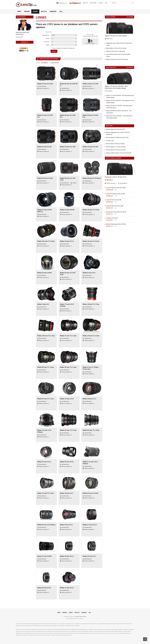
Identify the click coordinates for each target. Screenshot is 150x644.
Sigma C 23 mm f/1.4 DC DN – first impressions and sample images (116, 87)
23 (116, 196)
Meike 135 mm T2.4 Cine (46, 241)
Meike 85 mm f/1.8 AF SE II (69, 85)
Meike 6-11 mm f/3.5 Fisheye (90, 463)
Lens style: (47, 42)
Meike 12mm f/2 (43, 304)
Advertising (93, 3)
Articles (44, 11)
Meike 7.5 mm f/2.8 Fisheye (67, 305)
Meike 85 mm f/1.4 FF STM (68, 179)
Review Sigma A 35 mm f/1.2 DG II (116, 129)
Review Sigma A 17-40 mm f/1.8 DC (116, 147)
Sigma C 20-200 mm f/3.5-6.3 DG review (117, 59)
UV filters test (110, 141)
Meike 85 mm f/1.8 (67, 462)
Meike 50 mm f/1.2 (89, 399)
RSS (106, 3)
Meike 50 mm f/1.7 (67, 493)
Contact (101, 3)
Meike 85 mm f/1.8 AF (90, 493)
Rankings (53, 11)
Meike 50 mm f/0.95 (44, 273)
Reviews (27, 11)
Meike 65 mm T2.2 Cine (68, 430)
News (19, 11)
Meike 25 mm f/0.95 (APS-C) (44, 211)
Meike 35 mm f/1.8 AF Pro (45, 116)
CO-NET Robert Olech (81, 617)
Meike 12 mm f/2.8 (67, 588)
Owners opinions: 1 (66, 152)
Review (74, 183)
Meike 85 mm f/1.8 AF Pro (68, 116)
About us (85, 3)
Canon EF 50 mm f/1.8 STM (114, 200)
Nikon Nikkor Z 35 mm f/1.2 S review (116, 48)
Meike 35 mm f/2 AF (44, 147)
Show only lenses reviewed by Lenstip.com (64, 48)
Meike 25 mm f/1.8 (67, 399)
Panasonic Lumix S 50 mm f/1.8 (115, 177)
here (31, 635)
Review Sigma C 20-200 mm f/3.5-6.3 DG (117, 138)
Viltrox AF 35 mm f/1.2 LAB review (116, 51)
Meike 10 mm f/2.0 (67, 241)
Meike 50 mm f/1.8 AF (45, 178)
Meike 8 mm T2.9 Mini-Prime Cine (91, 368)
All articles (130, 67)
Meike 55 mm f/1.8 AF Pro (90, 116)
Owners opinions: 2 (43, 467)
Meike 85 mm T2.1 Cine (46, 367)
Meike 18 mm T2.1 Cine (91, 210)
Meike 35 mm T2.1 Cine (46, 399)
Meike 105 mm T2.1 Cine (46, 336)
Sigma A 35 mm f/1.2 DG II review (116, 36)
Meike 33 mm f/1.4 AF (68, 147)
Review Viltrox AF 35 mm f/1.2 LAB (116, 150)
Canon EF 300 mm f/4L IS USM (115, 206)
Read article (109, 91)
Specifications (42, 86)
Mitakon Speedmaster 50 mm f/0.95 (116, 224)
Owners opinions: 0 (43, 89)
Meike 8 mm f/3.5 (66, 525)
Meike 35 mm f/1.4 (44, 462)
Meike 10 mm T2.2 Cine (91, 304)
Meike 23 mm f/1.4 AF (45, 84)
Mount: (48, 45)
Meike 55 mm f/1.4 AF (90, 147)
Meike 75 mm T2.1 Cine (68, 336)
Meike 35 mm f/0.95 (67, 210)
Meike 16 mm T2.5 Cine (91, 241)
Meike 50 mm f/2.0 (67, 556)
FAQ (61, 11)
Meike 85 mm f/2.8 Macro (46, 525)
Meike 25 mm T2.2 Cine (46, 493)
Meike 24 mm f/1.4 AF (90, 84)
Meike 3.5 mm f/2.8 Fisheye (44, 431)
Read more (19, 37)
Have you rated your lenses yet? (22, 33)
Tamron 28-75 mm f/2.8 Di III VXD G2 (116, 212)
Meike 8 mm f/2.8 (89, 273)
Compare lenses (90, 42)
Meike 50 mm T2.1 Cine (68, 367)
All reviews (130, 17)
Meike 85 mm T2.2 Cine (91, 430)
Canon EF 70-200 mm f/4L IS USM (116, 194)
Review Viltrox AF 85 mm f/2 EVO (115, 144)
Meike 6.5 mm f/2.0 (90, 525)
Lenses (35, 11)
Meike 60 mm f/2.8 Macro (92, 178)
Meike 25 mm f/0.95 (44, 556)
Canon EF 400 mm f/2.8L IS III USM (116, 188)
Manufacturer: (46, 35)
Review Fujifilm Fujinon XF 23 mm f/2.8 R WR (119, 153)
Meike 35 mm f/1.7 (89, 556)
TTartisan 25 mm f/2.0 (112, 218)
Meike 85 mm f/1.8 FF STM (68, 274)
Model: (48, 38)
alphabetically (54, 63)
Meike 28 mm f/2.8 (44, 588)
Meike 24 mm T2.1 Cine (91, 336)
